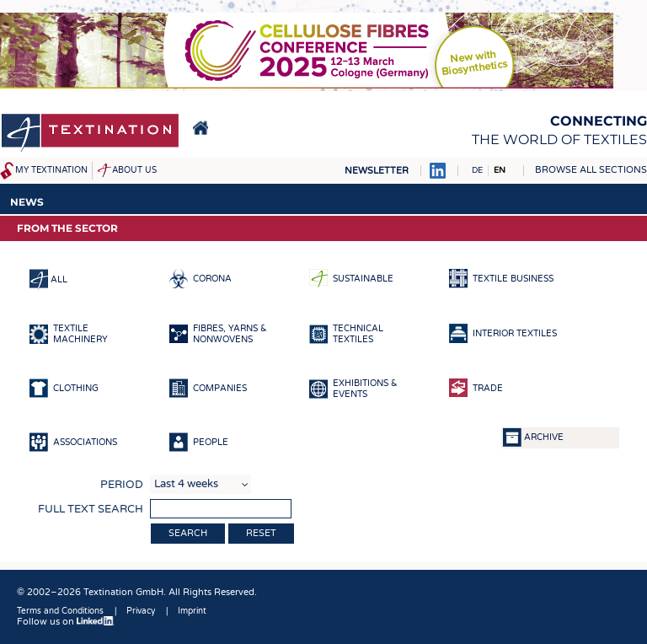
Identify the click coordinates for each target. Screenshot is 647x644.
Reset (261, 533)
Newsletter (377, 171)
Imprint (192, 611)
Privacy (141, 611)
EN (500, 170)
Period (122, 485)
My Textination (51, 170)
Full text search (91, 509)
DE (477, 170)
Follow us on (66, 622)
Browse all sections (591, 170)
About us (134, 170)
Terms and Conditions (60, 611)
